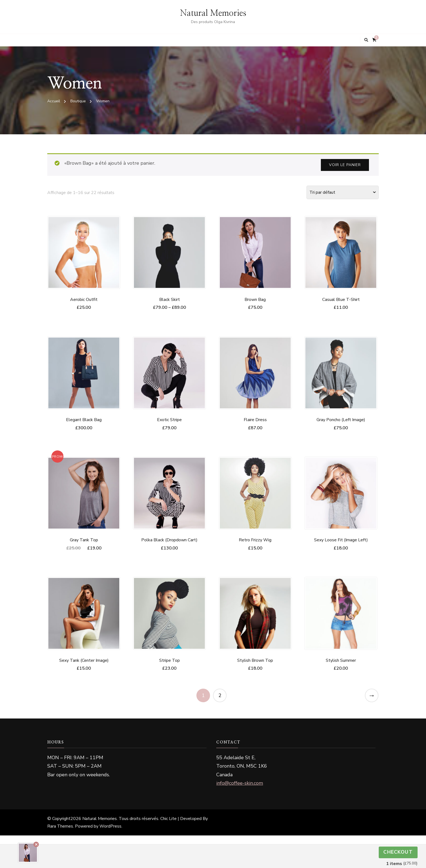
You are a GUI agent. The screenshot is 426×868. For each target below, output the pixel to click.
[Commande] (343, 192)
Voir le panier (345, 165)
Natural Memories (213, 13)
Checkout (398, 852)
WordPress (110, 826)
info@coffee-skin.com (240, 783)
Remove (36, 844)
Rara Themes (60, 826)
